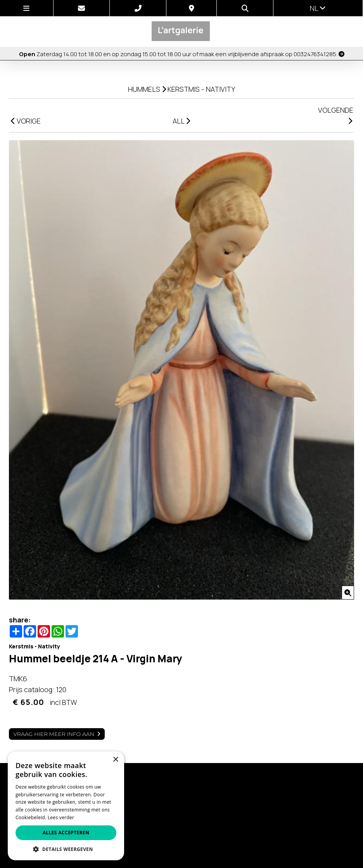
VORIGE (26, 121)
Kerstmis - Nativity (201, 89)
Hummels (144, 89)
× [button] (115, 760)
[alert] (66, 806)
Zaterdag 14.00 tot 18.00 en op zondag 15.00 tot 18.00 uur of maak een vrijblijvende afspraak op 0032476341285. (182, 54)
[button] (66, 849)
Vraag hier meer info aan (54, 734)
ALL (181, 121)
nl (318, 8)
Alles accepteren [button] (66, 833)
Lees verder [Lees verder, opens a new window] (61, 817)
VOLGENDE (336, 115)
